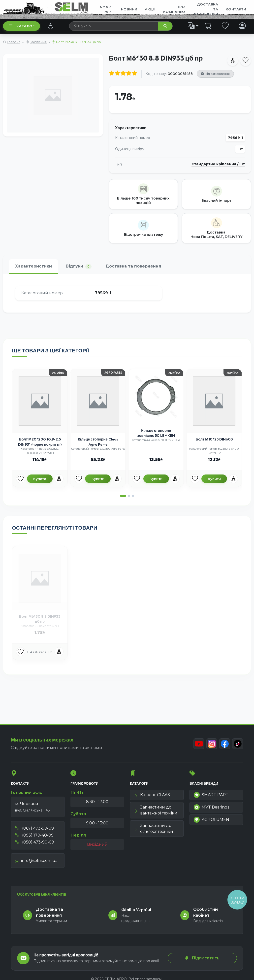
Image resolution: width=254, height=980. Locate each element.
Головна (14, 42)
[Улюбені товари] (21, 479)
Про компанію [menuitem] (174, 9)
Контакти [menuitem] (236, 9)
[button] (123, 496)
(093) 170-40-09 (34, 835)
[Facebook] (225, 744)
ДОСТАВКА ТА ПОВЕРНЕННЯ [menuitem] (205, 9)
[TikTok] (238, 744)
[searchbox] (114, 26)
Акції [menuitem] (150, 9)
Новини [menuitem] (129, 9)
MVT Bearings (211, 807)
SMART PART (211, 795)
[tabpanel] (127, 293)
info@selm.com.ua (36, 861)
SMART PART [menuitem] (107, 9)
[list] (193, 26)
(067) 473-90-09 (34, 828)
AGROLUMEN (211, 820)
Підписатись (202, 958)
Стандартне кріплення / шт (218, 164)
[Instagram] (212, 744)
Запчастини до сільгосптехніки (154, 828)
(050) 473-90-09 (35, 842)
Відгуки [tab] (79, 266)
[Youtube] (199, 744)
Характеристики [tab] (33, 266)
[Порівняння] (50, 26)
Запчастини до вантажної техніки (156, 810)
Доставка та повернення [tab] (133, 266)
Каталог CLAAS (152, 795)
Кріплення (38, 42)
